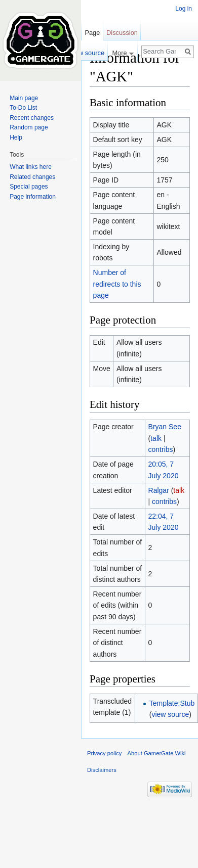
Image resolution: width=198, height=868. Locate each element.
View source (87, 53)
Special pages (29, 187)
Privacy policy (104, 753)
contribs (161, 449)
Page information (33, 197)
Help (16, 138)
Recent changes (32, 118)
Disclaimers (102, 770)
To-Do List (23, 108)
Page (92, 33)
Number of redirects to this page (117, 284)
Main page (24, 98)
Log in (184, 9)
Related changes (32, 177)
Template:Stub (172, 703)
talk (156, 438)
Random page (29, 127)
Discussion (122, 33)
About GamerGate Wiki (157, 753)
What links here (31, 167)
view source (170, 714)
